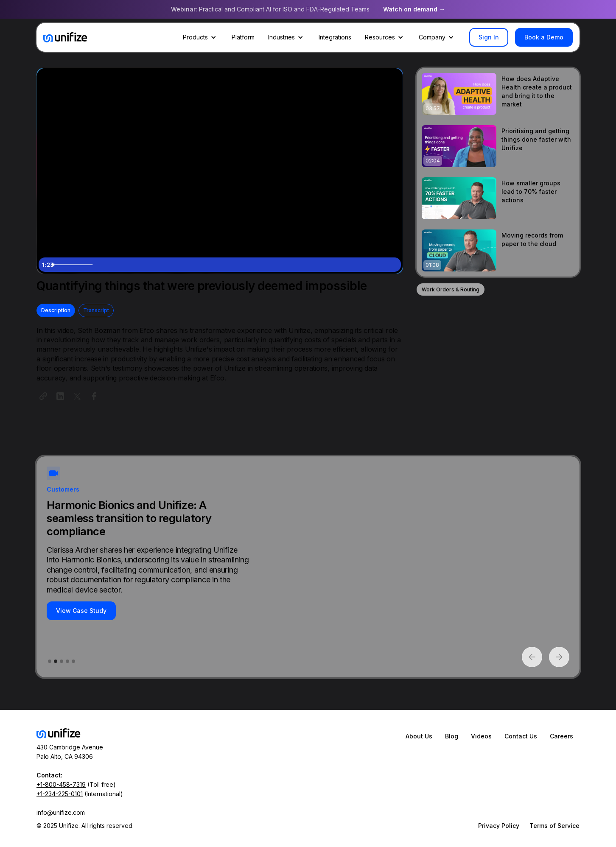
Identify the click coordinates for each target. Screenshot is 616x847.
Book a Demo (544, 37)
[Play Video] (47, 265)
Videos (481, 736)
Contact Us (521, 736)
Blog (452, 736)
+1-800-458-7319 (61, 784)
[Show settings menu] (375, 265)
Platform (243, 37)
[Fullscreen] (392, 265)
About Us (419, 736)
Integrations (335, 37)
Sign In (489, 37)
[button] (200, 37)
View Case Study (99, 611)
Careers (561, 736)
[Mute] (358, 265)
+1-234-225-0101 (60, 794)
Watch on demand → (414, 9)
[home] (65, 37)
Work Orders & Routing (451, 289)
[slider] (211, 265)
